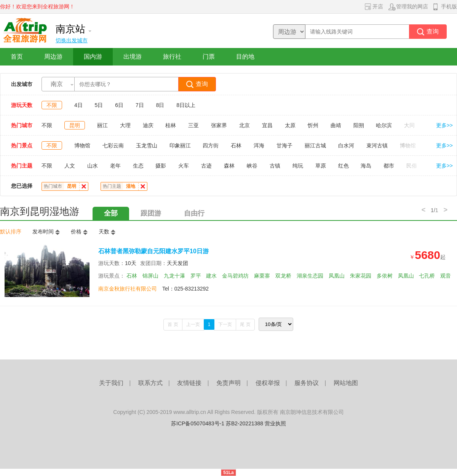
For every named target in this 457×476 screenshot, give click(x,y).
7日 (140, 105)
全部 (111, 213)
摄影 (161, 166)
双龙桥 (283, 276)
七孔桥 (427, 276)
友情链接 (189, 383)
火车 (184, 166)
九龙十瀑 (174, 276)
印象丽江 (180, 145)
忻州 (313, 125)
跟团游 (151, 213)
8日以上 (186, 105)
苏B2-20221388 (244, 423)
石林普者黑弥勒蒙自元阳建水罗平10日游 (153, 251)
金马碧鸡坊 (235, 276)
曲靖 (336, 125)
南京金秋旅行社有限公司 (128, 289)
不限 (52, 105)
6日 (119, 105)
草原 (321, 166)
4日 (78, 105)
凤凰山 (337, 276)
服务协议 (307, 383)
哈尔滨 (384, 125)
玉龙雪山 (147, 145)
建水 (211, 276)
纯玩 (298, 166)
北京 (244, 125)
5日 (99, 105)
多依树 (385, 276)
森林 (229, 166)
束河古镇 (377, 145)
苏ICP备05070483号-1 (198, 423)
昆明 (75, 125)
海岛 (366, 166)
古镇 (275, 166)
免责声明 (228, 383)
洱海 (259, 145)
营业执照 (275, 423)
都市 (389, 166)
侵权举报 (268, 383)
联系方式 (150, 383)
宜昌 (267, 125)
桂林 (171, 125)
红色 (344, 166)
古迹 (206, 166)
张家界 (219, 125)
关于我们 (111, 383)
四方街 (211, 145)
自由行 (194, 213)
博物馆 (82, 145)
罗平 (196, 276)
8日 (160, 105)
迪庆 (148, 125)
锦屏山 (150, 276)
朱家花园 (361, 276)
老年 (115, 166)
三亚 (193, 125)
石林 (236, 145)
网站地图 (346, 383)
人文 (70, 166)
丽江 (102, 125)
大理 (125, 125)
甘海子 (284, 145)
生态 (138, 166)
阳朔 (359, 125)
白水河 (346, 145)
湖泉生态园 (310, 276)
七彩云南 (113, 145)
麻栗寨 (262, 276)
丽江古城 (315, 145)
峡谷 (252, 166)
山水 (93, 166)
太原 (290, 125)
